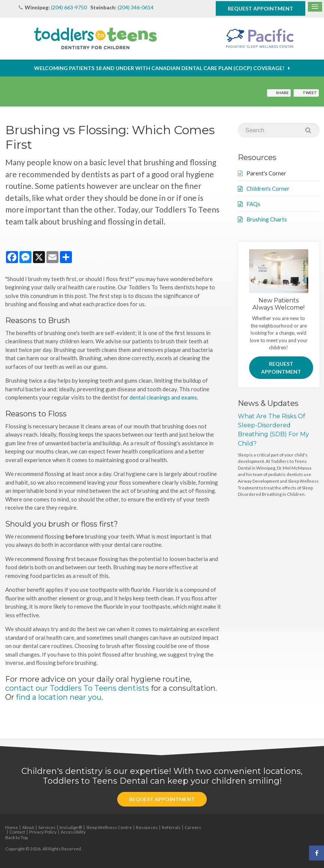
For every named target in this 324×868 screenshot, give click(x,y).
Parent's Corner (266, 173)
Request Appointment (261, 8)
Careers (193, 827)
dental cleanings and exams (163, 397)
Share (282, 93)
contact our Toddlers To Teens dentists (77, 688)
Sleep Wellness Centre (109, 827)
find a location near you (59, 697)
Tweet (310, 93)
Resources (147, 827)
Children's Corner (268, 189)
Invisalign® (71, 827)
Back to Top (16, 837)
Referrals (171, 827)
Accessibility (73, 832)
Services (47, 827)
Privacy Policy (43, 832)
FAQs (253, 204)
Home (12, 827)
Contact (17, 832)
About (28, 827)
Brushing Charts (267, 219)
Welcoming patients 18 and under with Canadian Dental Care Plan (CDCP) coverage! (159, 68)
